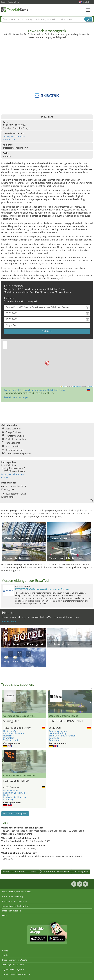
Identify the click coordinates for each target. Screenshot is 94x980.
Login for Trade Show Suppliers (16, 974)
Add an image (9, 622)
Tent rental (55, 740)
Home (6, 872)
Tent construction (58, 731)
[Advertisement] (47, 59)
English (87, 2)
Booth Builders (11, 791)
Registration (13, 2)
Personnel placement (14, 733)
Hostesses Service (12, 731)
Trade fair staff (11, 740)
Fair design (9, 800)
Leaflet (63, 386)
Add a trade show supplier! (15, 814)
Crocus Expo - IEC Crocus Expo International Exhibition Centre (35, 390)
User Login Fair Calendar (13, 965)
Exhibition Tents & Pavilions (63, 736)
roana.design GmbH (16, 781)
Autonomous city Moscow (56, 872)
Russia (34, 872)
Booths (7, 795)
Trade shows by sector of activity (16, 892)
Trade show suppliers (12, 911)
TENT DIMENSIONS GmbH (66, 721)
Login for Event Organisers (14, 969)
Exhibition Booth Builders (16, 793)
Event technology (58, 733)
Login (4, 2)
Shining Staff (11, 721)
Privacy (5, 950)
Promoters (9, 738)
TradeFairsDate (15, 10)
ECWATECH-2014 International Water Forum (42, 589)
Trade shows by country (13, 896)
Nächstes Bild (90, 702)
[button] (47, 363)
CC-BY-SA (90, 386)
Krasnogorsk (82, 872)
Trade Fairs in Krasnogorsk (17, 397)
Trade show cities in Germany (15, 901)
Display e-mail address (14, 137)
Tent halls (54, 738)
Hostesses (8, 736)
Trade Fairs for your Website (15, 960)
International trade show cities (16, 906)
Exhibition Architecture (15, 797)
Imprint (5, 955)
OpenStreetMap (77, 386)
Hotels (5, 916)
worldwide (20, 872)
